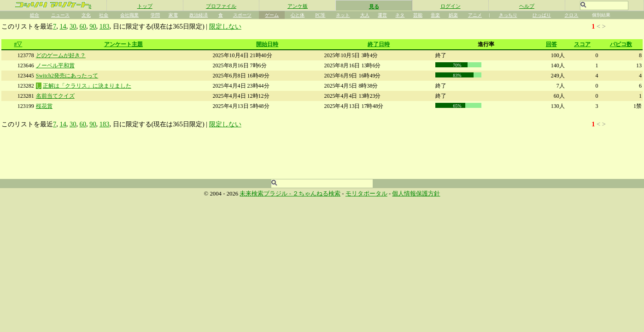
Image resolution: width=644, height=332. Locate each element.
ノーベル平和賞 (55, 65)
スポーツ (242, 15)
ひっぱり (542, 15)
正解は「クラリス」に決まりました (87, 86)
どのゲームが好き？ (61, 55)
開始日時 (267, 44)
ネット (343, 15)
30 (73, 26)
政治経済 (199, 15)
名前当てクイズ (55, 96)
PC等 (320, 15)
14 (63, 26)
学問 (155, 15)
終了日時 (379, 44)
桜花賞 (44, 106)
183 (105, 26)
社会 (104, 15)
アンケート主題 (123, 44)
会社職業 (129, 15)
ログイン (451, 6)
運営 (382, 15)
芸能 (418, 15)
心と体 (298, 15)
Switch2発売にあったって (67, 76)
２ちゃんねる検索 (316, 194)
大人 (365, 15)
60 (83, 26)
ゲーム (272, 15)
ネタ (400, 15)
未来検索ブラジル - (266, 194)
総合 (35, 15)
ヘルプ (527, 6)
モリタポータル (366, 194)
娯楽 (453, 15)
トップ (145, 6)
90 (93, 26)
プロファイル (221, 6)
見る (374, 6)
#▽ (18, 44)
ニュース (60, 15)
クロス (571, 15)
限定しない (225, 26)
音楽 (435, 15)
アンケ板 (298, 6)
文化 (86, 15)
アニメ (475, 15)
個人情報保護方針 (416, 194)
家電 (173, 15)
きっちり (508, 15)
